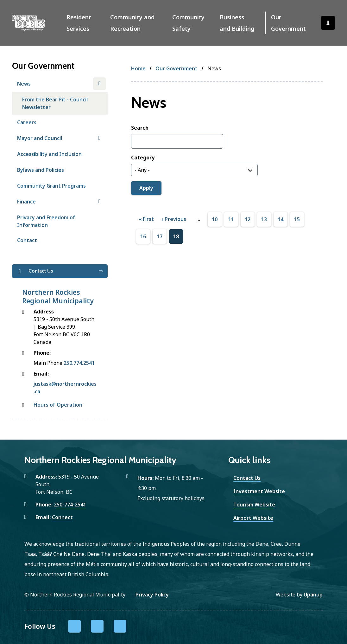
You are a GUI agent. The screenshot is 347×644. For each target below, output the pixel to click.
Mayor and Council (40, 138)
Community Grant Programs (51, 186)
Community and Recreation (132, 23)
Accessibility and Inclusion (49, 154)
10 (215, 219)
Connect (62, 517)
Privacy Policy (152, 595)
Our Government (288, 23)
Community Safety (188, 23)
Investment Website (259, 491)
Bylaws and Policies (41, 170)
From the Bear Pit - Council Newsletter (55, 103)
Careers (27, 122)
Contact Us (247, 478)
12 (248, 219)
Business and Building (237, 23)
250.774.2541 (79, 363)
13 (264, 219)
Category (143, 158)
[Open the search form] (328, 23)
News (24, 84)
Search (140, 128)
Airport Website (253, 518)
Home (138, 68)
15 (297, 219)
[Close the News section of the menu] (99, 84)
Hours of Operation (58, 405)
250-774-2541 (70, 505)
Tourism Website (254, 505)
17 (160, 237)
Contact (27, 240)
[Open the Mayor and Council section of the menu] (99, 138)
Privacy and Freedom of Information (46, 221)
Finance (26, 202)
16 (143, 237)
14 (281, 219)
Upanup (313, 595)
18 (176, 237)
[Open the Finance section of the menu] (99, 202)
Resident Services (79, 23)
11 (231, 219)
